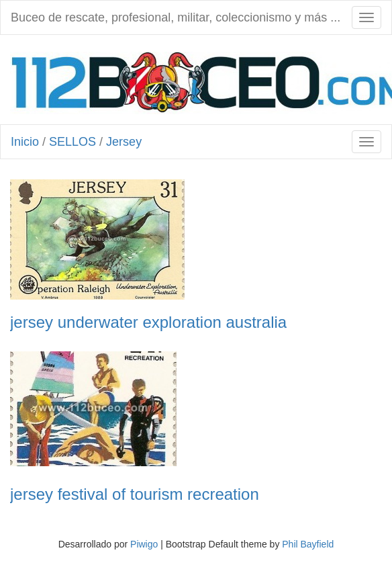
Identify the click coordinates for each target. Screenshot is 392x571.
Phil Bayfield (308, 544)
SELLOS (72, 142)
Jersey (124, 142)
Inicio (25, 142)
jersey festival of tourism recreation (135, 494)
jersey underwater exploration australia (148, 322)
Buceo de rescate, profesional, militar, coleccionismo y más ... (176, 17)
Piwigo (144, 544)
